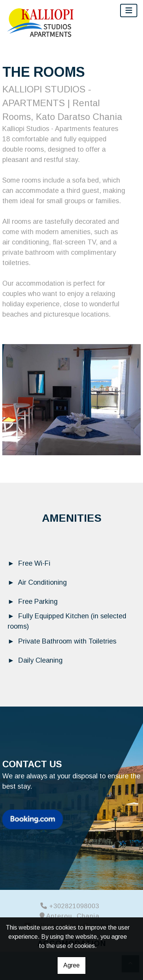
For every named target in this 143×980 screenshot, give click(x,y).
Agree (71, 965)
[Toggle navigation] (129, 11)
